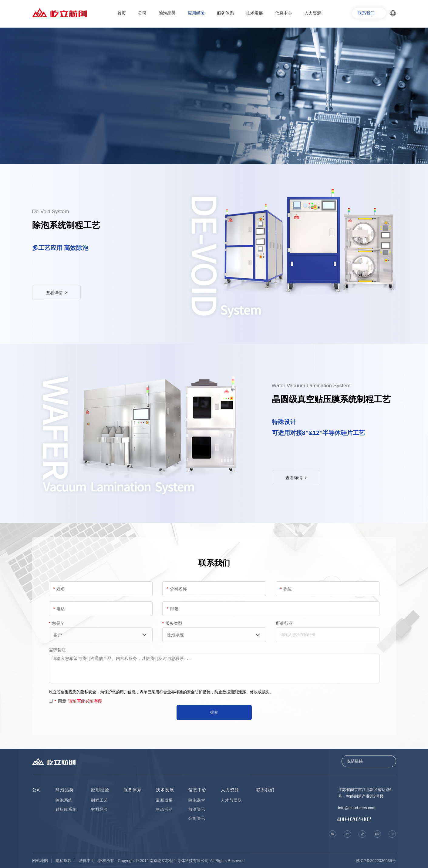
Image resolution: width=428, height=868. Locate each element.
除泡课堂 (197, 800)
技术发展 (254, 13)
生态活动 (164, 809)
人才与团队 (231, 800)
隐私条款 (63, 861)
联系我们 (366, 13)
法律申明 (87, 861)
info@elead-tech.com (357, 808)
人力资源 (313, 13)
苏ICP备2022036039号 (376, 861)
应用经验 (196, 13)
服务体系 (225, 13)
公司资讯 (197, 818)
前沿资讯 (197, 809)
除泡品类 (167, 13)
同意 (78, 701)
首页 (122, 13)
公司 (142, 13)
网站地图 (40, 861)
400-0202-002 (354, 819)
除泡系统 (64, 800)
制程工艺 (99, 800)
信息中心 (284, 13)
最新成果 (164, 800)
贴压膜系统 (66, 809)
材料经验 (99, 809)
